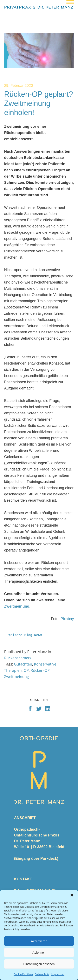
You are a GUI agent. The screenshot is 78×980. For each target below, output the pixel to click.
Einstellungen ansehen (39, 964)
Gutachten (23, 664)
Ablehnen (39, 952)
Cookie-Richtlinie (23, 974)
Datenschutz (42, 974)
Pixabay (67, 619)
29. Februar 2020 (19, 86)
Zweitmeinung (17, 677)
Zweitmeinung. (17, 606)
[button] (72, 895)
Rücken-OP (40, 670)
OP (26, 670)
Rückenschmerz (18, 658)
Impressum (58, 974)
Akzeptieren (39, 941)
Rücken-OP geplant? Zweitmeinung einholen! (39, 103)
